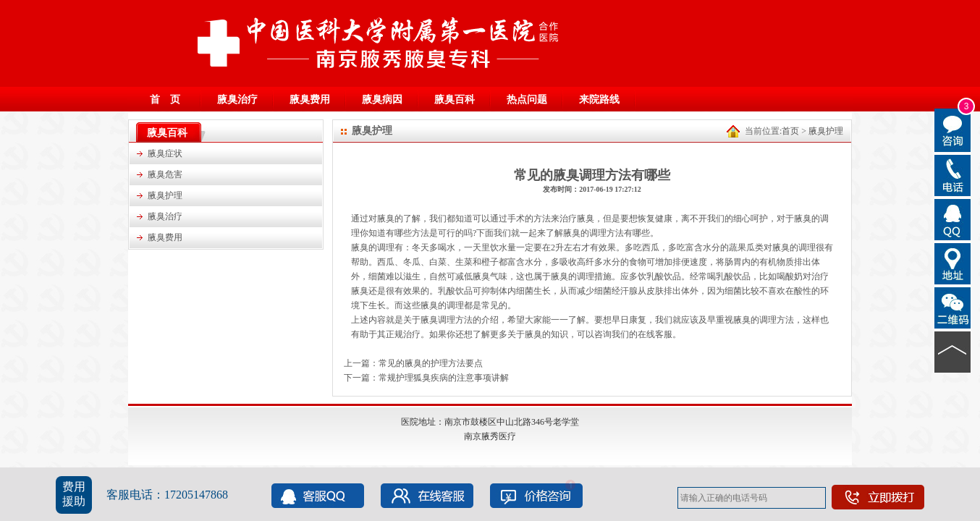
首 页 (165, 99)
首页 (790, 131)
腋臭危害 (165, 174)
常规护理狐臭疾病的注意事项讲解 (444, 378)
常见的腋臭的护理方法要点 (431, 363)
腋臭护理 (165, 195)
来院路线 (599, 99)
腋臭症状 (165, 153)
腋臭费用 (310, 99)
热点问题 (527, 99)
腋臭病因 (382, 99)
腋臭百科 (455, 99)
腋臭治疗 (237, 99)
